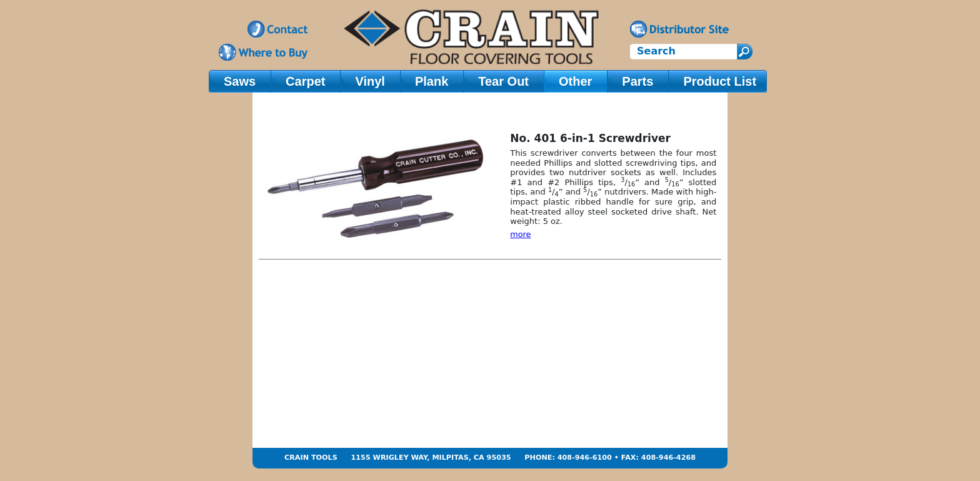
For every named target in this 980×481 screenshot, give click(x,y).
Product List (720, 81)
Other (575, 81)
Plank (432, 81)
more (520, 234)
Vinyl (370, 81)
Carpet (305, 81)
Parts (637, 81)
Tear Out (503, 81)
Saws (240, 81)
